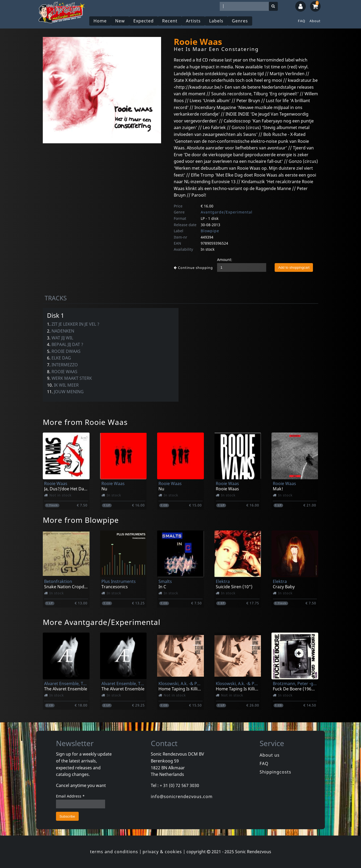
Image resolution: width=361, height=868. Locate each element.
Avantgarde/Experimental (227, 212)
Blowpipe (210, 231)
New (120, 21)
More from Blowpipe (81, 520)
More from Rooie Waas (85, 422)
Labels (216, 21)
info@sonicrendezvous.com (182, 796)
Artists (193, 21)
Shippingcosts (275, 772)
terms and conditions (114, 852)
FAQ (302, 21)
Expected (144, 21)
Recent (170, 21)
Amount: (225, 260)
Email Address (70, 796)
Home (100, 21)
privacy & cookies (162, 852)
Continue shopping (193, 268)
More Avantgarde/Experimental (102, 622)
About (315, 21)
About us (270, 755)
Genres (240, 21)
